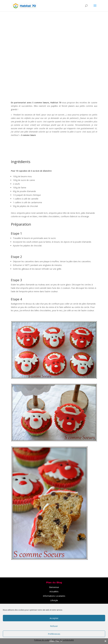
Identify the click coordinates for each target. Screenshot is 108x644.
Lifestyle (54, 600)
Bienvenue (54, 587)
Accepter (54, 618)
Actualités (54, 591)
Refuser (54, 626)
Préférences (54, 634)
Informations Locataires (54, 596)
